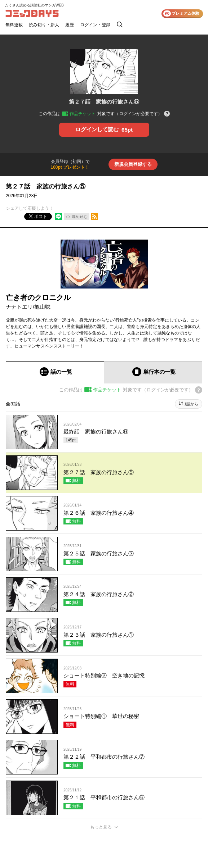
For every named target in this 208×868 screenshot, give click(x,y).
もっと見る (101, 827)
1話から (191, 404)
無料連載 (14, 25)
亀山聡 (42, 307)
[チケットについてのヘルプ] (167, 114)
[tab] (55, 372)
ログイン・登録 (95, 25)
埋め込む (80, 217)
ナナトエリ (19, 307)
